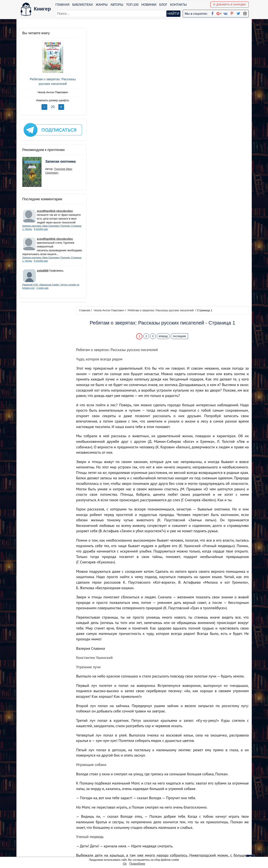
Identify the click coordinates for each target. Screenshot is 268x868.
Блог (163, 5)
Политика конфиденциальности (209, 824)
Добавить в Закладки (230, 4)
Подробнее (137, 864)
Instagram (139, 849)
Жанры (102, 5)
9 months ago (52, 230)
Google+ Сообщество (148, 829)
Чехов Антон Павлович (48, 92)
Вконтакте (140, 834)
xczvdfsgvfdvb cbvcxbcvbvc (55, 208)
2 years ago (54, 293)
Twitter (137, 844)
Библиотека (83, 5)
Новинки (149, 5)
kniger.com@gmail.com (212, 819)
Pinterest (138, 839)
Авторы (117, 5)
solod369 (43, 276)
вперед (165, 58)
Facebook (139, 819)
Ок (125, 864)
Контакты (178, 5)
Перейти (170, 791)
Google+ (139, 824)
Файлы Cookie (197, 829)
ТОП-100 (132, 5)
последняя (181, 58)
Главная (63, 5)
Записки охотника (53, 161)
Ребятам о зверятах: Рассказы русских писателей (48, 82)
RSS (136, 854)
